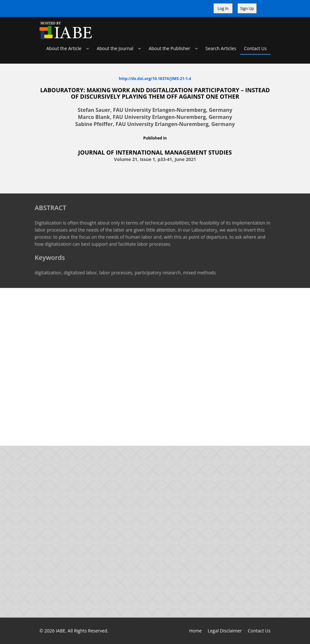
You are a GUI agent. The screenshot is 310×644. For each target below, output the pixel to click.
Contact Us (255, 48)
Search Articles (221, 48)
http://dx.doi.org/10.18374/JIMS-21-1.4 (155, 78)
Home (195, 631)
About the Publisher (173, 48)
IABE (61, 631)
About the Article (68, 48)
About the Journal (119, 48)
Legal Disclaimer (225, 631)
